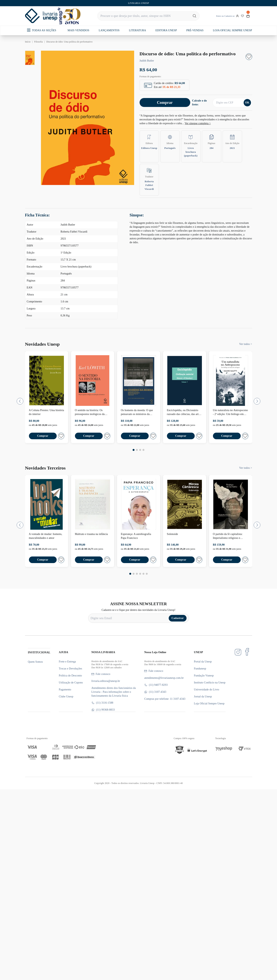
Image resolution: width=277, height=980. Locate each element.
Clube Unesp (66, 697)
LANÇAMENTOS (109, 30)
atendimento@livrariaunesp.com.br (164, 678)
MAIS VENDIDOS (78, 30)
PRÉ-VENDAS (195, 30)
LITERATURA (137, 30)
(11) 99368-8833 (103, 710)
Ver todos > (246, 344)
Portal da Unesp (203, 662)
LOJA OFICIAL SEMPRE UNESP (232, 30)
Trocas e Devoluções (70, 669)
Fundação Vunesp (204, 676)
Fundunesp (200, 669)
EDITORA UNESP (166, 30)
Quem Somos (35, 662)
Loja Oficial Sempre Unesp (209, 704)
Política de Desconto (70, 676)
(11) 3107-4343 (155, 692)
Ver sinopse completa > (198, 123)
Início (28, 42)
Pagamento (65, 690)
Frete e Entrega (67, 662)
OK (247, 103)
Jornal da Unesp (203, 697)
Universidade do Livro (207, 690)
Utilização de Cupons (71, 683)
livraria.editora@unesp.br (106, 681)
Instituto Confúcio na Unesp (210, 683)
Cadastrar (178, 618)
